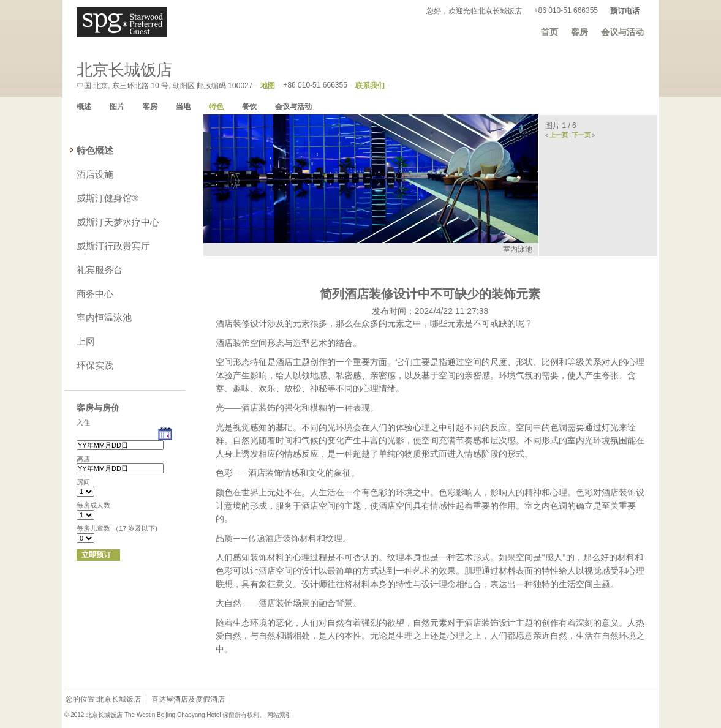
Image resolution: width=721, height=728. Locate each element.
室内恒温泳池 (104, 317)
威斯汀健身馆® (108, 198)
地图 (268, 86)
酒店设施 (95, 174)
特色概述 (95, 150)
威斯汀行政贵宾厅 (113, 246)
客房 (579, 32)
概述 (84, 107)
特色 (216, 107)
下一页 (581, 135)
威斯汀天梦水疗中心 (118, 222)
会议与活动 (622, 32)
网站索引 (279, 715)
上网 (86, 341)
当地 (183, 107)
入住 (83, 422)
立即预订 (96, 555)
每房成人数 (93, 505)
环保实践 (95, 365)
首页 (549, 32)
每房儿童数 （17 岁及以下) (117, 528)
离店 (83, 459)
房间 (83, 482)
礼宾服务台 (100, 270)
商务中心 (95, 294)
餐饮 (249, 107)
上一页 (559, 135)
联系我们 (370, 86)
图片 (117, 107)
